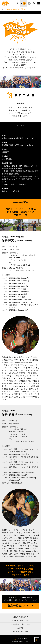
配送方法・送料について (20, 621)
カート (24, 3)
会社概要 (20, 628)
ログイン (18, 3)
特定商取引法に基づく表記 (21, 624)
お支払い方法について (20, 617)
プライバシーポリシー (20, 631)
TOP (2, 9)
